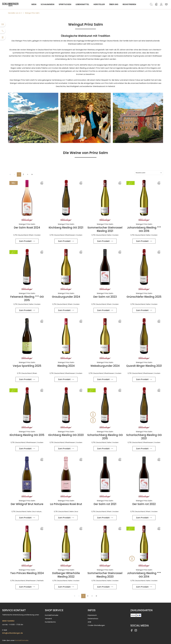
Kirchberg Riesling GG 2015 (27, 435)
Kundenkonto (50, 622)
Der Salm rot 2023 (105, 297)
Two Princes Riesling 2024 (27, 573)
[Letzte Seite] (32, 174)
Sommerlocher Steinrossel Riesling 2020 (105, 575)
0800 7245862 (8, 621)
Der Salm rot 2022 (144, 504)
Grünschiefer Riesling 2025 (144, 297)
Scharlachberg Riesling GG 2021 (144, 437)
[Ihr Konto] (161, 4)
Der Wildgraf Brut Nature (27, 504)
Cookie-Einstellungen (96, 625)
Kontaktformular (22, 640)
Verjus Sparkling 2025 (27, 366)
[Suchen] (151, 4)
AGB (89, 622)
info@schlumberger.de (12, 633)
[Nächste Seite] (28, 174)
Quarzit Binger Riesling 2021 (144, 366)
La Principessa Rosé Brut (66, 504)
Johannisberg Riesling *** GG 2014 (144, 575)
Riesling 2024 (66, 366)
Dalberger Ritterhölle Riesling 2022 (66, 575)
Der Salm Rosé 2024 (27, 228)
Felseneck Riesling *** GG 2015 (27, 298)
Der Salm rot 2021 (105, 504)
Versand (48, 619)
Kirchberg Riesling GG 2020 (66, 435)
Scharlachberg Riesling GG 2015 (105, 437)
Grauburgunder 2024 (66, 297)
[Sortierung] (149, 173)
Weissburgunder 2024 (105, 366)
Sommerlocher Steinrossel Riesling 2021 (105, 229)
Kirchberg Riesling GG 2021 (66, 228)
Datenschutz (93, 619)
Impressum (92, 615)
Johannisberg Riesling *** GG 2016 (144, 229)
